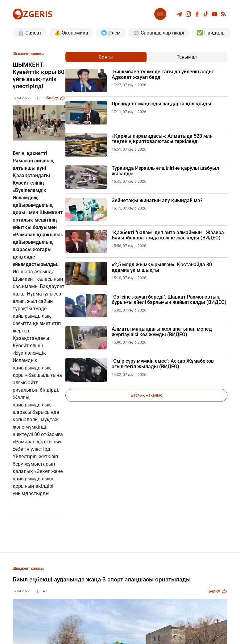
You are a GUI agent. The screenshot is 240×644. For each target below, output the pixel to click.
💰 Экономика (71, 33)
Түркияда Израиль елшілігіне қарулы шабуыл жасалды (165, 171)
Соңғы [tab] (106, 57)
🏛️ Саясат (30, 33)
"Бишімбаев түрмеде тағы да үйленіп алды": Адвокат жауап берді (164, 74)
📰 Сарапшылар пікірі (159, 33)
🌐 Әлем (111, 33)
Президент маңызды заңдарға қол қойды (161, 104)
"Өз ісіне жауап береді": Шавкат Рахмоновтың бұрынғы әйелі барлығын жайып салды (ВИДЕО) (169, 300)
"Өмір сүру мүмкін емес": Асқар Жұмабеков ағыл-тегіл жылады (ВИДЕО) (163, 364)
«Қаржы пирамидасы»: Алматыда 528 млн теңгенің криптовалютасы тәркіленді (162, 139)
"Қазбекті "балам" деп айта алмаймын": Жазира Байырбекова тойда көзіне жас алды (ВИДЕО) (168, 235)
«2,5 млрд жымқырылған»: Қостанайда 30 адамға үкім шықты (162, 267)
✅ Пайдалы (211, 33)
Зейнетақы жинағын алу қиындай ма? (157, 201)
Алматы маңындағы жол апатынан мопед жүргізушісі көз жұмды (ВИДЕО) (162, 332)
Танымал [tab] (187, 57)
